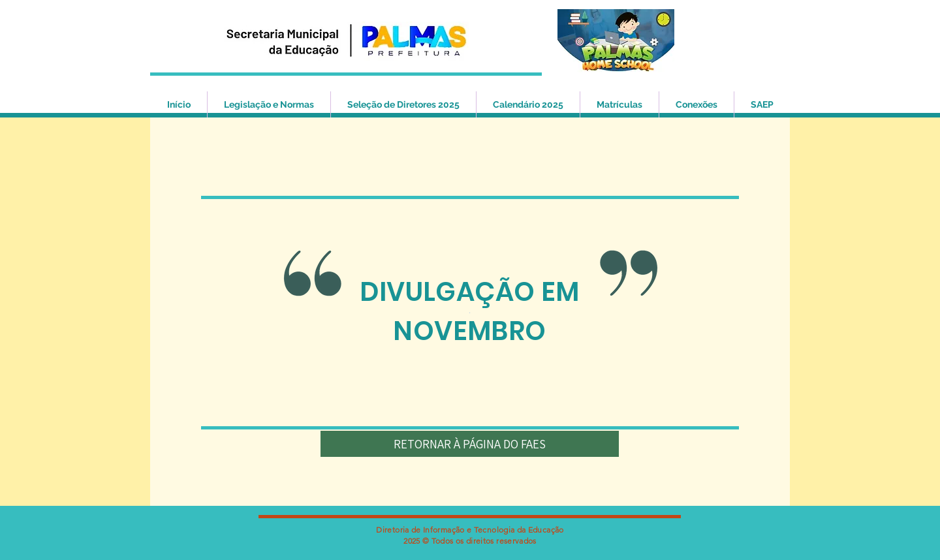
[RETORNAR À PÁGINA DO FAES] (470, 444)
